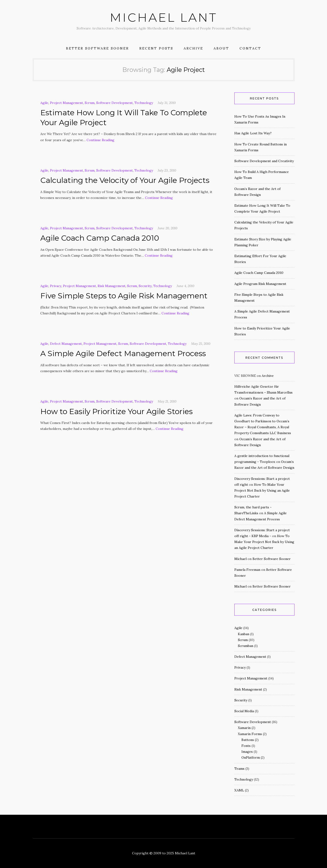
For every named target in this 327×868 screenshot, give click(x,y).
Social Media (244, 711)
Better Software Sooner (97, 48)
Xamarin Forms (250, 734)
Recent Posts (156, 48)
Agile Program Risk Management (260, 284)
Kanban (244, 634)
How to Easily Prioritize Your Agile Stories (116, 411)
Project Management (66, 103)
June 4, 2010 (185, 286)
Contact (250, 48)
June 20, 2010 (168, 228)
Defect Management (66, 344)
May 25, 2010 (201, 344)
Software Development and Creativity (264, 161)
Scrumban (246, 646)
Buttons (248, 740)
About (221, 48)
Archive (193, 48)
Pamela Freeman (247, 570)
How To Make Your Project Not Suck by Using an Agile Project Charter (262, 490)
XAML (239, 790)
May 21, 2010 (167, 401)
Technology (144, 103)
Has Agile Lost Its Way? (253, 133)
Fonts (246, 746)
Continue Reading (100, 140)
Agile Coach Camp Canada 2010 (100, 238)
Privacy (56, 286)
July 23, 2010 (167, 170)
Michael (240, 559)
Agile (44, 103)
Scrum (90, 103)
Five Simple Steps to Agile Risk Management (124, 296)
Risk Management (112, 286)
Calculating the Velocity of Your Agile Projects (125, 180)
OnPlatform (251, 757)
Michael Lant (164, 18)
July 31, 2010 (167, 103)
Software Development (114, 103)
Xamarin (244, 728)
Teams (239, 769)
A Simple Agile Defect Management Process (123, 353)
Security (145, 286)
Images (247, 752)
